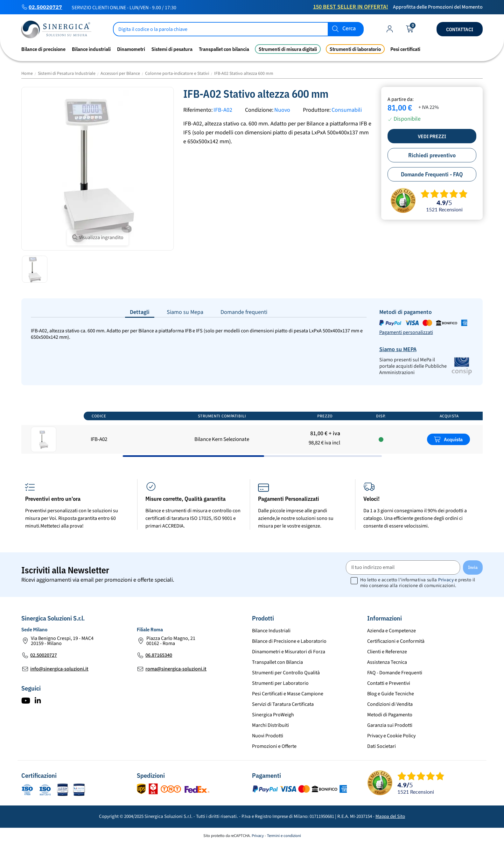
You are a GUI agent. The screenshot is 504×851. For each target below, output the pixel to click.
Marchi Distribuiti (270, 725)
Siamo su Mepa (185, 312)
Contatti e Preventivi (389, 683)
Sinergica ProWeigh (273, 715)
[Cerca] (238, 29)
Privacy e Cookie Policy (391, 736)
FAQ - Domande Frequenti (395, 673)
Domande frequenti (244, 312)
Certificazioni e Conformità (396, 641)
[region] (252, 432)
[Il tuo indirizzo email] (403, 567)
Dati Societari (381, 746)
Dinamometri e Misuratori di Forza (289, 652)
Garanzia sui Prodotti (390, 725)
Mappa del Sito (390, 816)
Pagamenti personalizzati (406, 332)
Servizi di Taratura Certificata (283, 704)
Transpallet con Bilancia (277, 662)
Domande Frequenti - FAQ (432, 174)
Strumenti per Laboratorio (280, 683)
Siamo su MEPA (398, 349)
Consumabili (347, 110)
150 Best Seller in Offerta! (351, 7)
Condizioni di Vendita (390, 704)
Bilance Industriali (271, 631)
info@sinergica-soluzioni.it (59, 669)
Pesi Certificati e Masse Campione (288, 694)
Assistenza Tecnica (387, 662)
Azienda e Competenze (392, 631)
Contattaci (460, 29)
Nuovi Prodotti (268, 736)
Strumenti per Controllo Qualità (286, 673)
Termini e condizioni (284, 836)
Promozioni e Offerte (274, 746)
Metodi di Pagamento (390, 715)
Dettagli (140, 312)
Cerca (349, 29)
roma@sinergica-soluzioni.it (176, 669)
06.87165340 (159, 655)
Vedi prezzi (432, 136)
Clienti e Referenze (387, 652)
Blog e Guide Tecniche (391, 694)
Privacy (446, 580)
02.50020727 (45, 7)
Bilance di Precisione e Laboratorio (289, 641)
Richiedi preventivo (432, 155)
